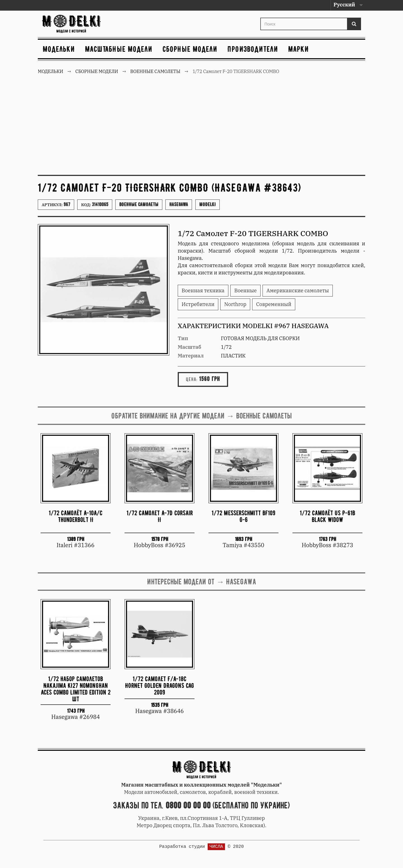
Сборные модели (190, 49)
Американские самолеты (298, 290)
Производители (253, 49)
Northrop (235, 304)
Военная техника (203, 290)
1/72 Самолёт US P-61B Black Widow (327, 516)
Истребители (198, 304)
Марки (299, 49)
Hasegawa (179, 204)
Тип (183, 338)
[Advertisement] (201, 129)
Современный (274, 304)
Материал (191, 356)
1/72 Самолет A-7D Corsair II (160, 516)
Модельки (59, 49)
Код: (95, 204)
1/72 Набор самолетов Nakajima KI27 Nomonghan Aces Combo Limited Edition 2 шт (76, 689)
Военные (245, 290)
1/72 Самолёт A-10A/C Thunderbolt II (76, 516)
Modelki (208, 204)
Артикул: (56, 204)
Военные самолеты (139, 204)
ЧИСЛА (216, 847)
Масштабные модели (119, 49)
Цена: (192, 379)
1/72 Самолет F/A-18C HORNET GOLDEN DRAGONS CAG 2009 (160, 685)
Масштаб (189, 347)
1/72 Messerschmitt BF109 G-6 (243, 516)
